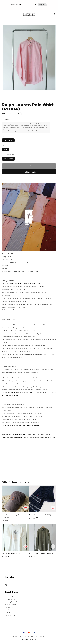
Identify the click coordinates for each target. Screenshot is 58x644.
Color (4, 145)
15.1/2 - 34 (8, 140)
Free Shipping (10, 607)
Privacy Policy (10, 599)
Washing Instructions (12, 602)
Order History (10, 613)
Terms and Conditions (12, 597)
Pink (6, 149)
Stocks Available (8, 154)
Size (3, 136)
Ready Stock (8, 159)
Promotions (6, 119)
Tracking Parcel (10, 615)
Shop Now (42, 5)
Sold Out (29, 166)
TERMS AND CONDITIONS (29, 640)
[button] (3, 14)
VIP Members (10, 610)
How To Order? (10, 605)
